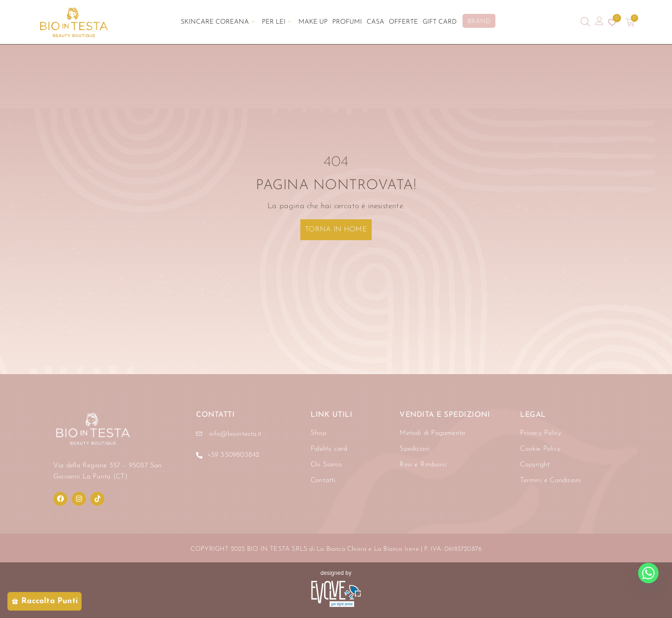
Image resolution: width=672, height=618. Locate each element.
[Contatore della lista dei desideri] (612, 22)
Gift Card (440, 22)
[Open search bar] (585, 22)
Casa (375, 22)
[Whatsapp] (648, 573)
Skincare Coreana (218, 22)
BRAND (479, 22)
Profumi (347, 22)
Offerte (403, 22)
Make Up (313, 22)
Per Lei (276, 22)
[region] (120, 532)
